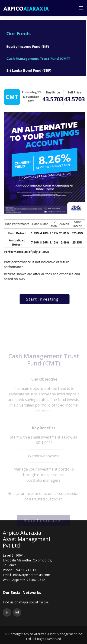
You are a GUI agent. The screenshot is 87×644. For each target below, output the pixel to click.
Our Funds (17, 34)
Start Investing (45, 299)
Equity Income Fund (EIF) (26, 46)
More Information (44, 523)
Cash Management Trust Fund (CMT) (36, 58)
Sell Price (76, 92)
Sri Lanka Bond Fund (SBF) (27, 70)
